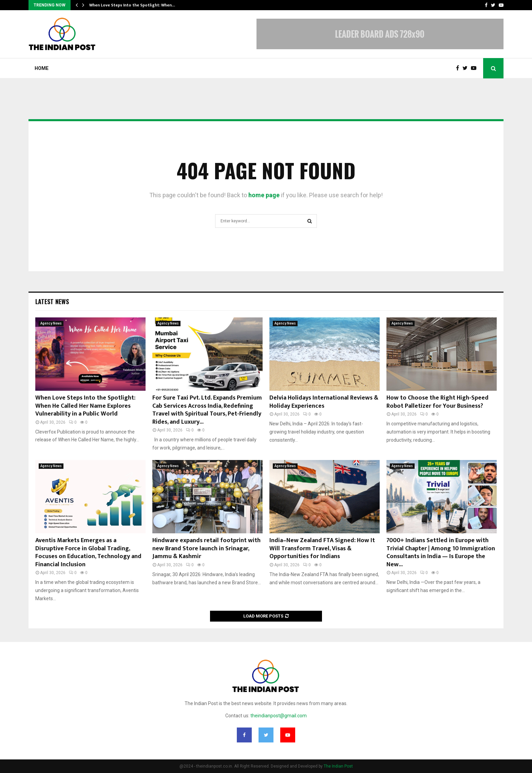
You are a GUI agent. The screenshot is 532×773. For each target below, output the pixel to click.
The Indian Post (338, 766)
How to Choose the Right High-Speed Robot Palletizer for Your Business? (438, 402)
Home (42, 68)
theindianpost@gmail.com (279, 716)
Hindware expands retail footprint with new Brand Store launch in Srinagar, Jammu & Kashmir (206, 548)
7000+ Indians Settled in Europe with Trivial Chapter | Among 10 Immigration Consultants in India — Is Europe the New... (441, 552)
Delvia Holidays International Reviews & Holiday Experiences (324, 402)
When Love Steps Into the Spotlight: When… (132, 5)
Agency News (51, 323)
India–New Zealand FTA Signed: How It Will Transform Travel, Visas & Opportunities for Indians (322, 548)
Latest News (52, 301)
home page (264, 195)
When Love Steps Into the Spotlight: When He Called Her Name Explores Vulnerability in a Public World (85, 406)
